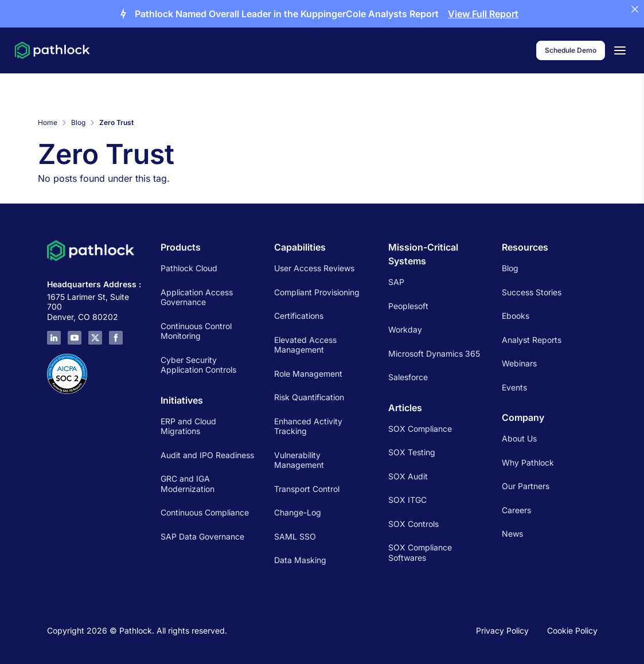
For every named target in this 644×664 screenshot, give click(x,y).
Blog (78, 122)
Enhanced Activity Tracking (308, 426)
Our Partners (526, 486)
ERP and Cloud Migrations (188, 426)
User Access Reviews (314, 268)
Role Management (308, 374)
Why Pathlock (528, 462)
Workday (405, 329)
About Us (519, 438)
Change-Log (298, 512)
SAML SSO (295, 536)
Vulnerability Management (299, 460)
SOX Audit (408, 476)
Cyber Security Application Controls (198, 365)
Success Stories (532, 292)
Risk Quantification (309, 397)
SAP (396, 282)
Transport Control (307, 489)
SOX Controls (413, 524)
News (512, 534)
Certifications (299, 316)
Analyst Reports (532, 340)
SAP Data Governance (202, 536)
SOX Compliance (420, 429)
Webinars (519, 363)
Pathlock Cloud (189, 268)
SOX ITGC (407, 500)
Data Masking (300, 560)
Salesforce (408, 377)
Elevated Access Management (305, 345)
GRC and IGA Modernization (188, 484)
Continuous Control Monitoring (196, 331)
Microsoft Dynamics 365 (434, 354)
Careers (516, 510)
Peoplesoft (408, 306)
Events (514, 387)
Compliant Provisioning (317, 292)
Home (48, 122)
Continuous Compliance (205, 512)
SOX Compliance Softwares (420, 552)
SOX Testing (412, 452)
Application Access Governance (197, 297)
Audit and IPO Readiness (207, 455)
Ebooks (516, 316)
